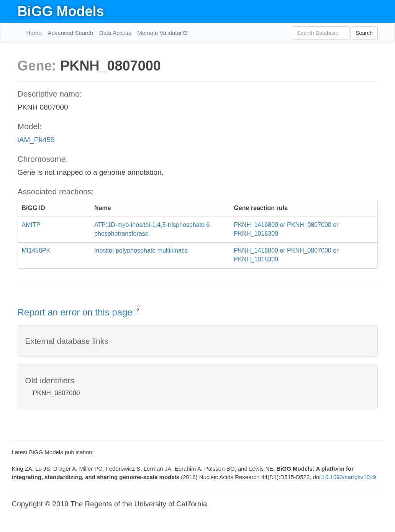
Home (34, 33)
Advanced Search (70, 33)
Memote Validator (160, 33)
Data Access (115, 33)
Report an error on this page (76, 312)
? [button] (138, 310)
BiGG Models (61, 11)
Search (364, 33)
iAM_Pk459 (36, 140)
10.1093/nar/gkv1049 (349, 477)
